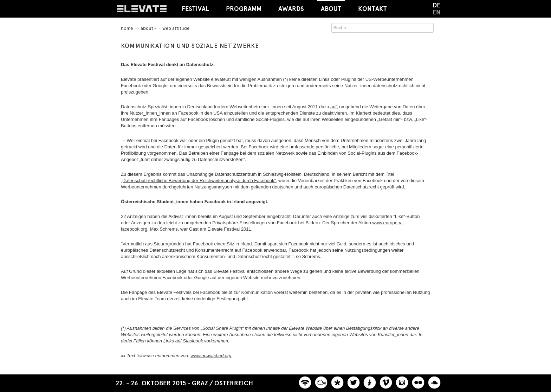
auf (333, 107)
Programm (244, 9)
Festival (195, 9)
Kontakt (372, 9)
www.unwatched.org (211, 356)
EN (437, 12)
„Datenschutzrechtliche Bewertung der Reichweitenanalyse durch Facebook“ (198, 181)
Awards (291, 9)
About (331, 6)
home (127, 28)
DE (436, 5)
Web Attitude (176, 28)
